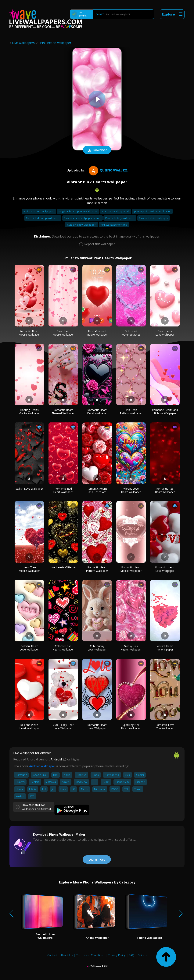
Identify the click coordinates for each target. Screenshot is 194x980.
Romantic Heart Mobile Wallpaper (29, 333)
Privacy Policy (117, 955)
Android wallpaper (42, 766)
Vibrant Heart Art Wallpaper (165, 648)
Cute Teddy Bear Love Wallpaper (63, 726)
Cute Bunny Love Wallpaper (97, 648)
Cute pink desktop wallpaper (43, 218)
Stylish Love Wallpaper (29, 489)
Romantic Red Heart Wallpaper (63, 490)
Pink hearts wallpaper (56, 43)
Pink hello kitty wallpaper (120, 218)
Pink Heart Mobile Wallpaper (63, 333)
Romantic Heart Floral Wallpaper (97, 412)
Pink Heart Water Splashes (131, 333)
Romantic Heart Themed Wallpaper (63, 412)
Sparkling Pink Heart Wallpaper (131, 726)
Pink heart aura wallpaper (39, 211)
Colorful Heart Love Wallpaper (29, 648)
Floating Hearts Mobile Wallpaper (29, 412)
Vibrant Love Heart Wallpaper (131, 490)
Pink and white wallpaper (154, 218)
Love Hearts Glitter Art (63, 567)
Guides (142, 955)
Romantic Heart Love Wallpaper (165, 569)
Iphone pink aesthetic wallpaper (152, 211)
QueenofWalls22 (108, 170)
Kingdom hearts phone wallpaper (78, 211)
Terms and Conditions (90, 955)
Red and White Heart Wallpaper (29, 726)
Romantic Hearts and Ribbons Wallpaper (165, 412)
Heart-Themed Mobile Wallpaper (97, 333)
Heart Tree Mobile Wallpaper (29, 569)
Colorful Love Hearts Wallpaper (63, 648)
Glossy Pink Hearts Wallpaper (131, 648)
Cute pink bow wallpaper (82, 225)
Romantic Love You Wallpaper (165, 726)
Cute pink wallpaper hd (116, 211)
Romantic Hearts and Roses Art (97, 490)
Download (97, 150)
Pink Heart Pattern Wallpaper (131, 412)
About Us (67, 955)
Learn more (97, 859)
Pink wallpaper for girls (114, 225)
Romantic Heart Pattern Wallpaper (97, 569)
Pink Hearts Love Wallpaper (165, 333)
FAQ (132, 955)
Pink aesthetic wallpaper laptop (82, 218)
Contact (52, 955)
